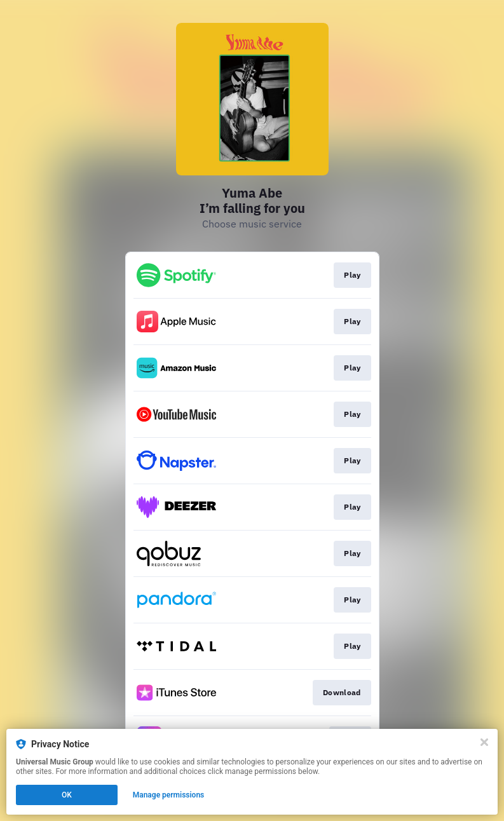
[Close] (484, 742)
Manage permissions (169, 795)
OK (67, 795)
